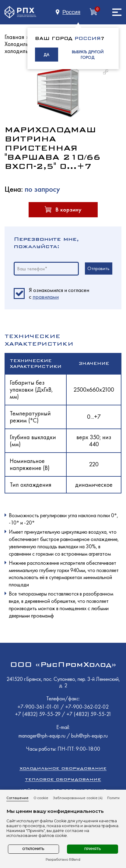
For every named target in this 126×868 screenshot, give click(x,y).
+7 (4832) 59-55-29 (38, 714)
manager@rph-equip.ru (42, 736)
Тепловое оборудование (63, 779)
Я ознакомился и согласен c (59, 293)
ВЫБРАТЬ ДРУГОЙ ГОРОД (88, 55)
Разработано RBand (63, 860)
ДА (46, 55)
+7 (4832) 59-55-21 (89, 714)
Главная (14, 37)
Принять (93, 849)
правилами (46, 297)
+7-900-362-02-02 (87, 707)
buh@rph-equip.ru (89, 736)
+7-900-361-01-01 (39, 707)
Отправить (98, 268)
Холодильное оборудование (63, 768)
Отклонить (33, 849)
